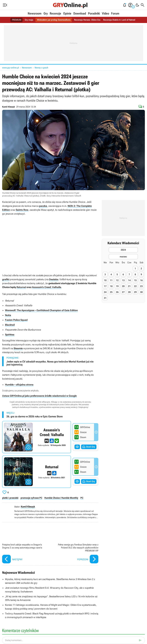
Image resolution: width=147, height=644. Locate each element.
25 (111, 292)
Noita (8, 315)
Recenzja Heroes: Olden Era (88, 20)
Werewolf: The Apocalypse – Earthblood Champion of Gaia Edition (41, 310)
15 (135, 280)
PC (81, 497)
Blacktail (10, 325)
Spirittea (10, 334)
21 (129, 286)
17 (105, 286)
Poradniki (94, 13)
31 (105, 298)
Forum (115, 13)
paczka (43, 206)
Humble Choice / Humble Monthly (61, 497)
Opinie (67, 13)
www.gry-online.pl (11, 68)
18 (111, 286)
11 (111, 280)
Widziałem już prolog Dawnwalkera (53, 20)
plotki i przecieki (10, 497)
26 (117, 292)
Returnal (21, 287)
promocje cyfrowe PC (31, 497)
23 (141, 286)
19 (117, 286)
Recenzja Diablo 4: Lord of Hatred (121, 20)
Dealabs (54, 279)
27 (123, 292)
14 (129, 280)
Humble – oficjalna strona (19, 384)
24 (105, 292)
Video (106, 13)
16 (141, 280)
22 (135, 286)
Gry (46, 13)
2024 (123, 250)
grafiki (6, 279)
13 (123, 280)
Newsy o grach (41, 68)
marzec (123, 257)
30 (141, 292)
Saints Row (22, 210)
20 (123, 286)
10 (105, 280)
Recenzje (55, 13)
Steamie (18, 348)
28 (129, 292)
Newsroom (35, 13)
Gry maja (27, 20)
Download (80, 13)
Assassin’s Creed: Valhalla (47, 287)
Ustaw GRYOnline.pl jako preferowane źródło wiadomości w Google (39, 395)
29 (135, 292)
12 (117, 280)
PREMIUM (14, 20)
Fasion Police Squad (16, 320)
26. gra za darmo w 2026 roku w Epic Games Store (35, 416)
